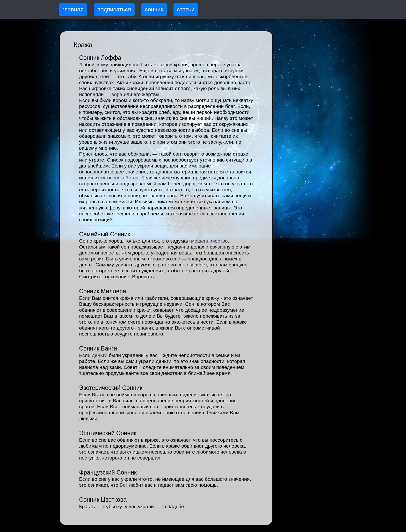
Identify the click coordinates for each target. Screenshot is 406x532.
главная (73, 9)
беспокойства (123, 178)
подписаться (114, 9)
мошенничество (209, 241)
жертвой (163, 65)
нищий (204, 118)
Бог (124, 485)
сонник (154, 9)
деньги (100, 355)
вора (117, 94)
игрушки (234, 71)
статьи (186, 9)
